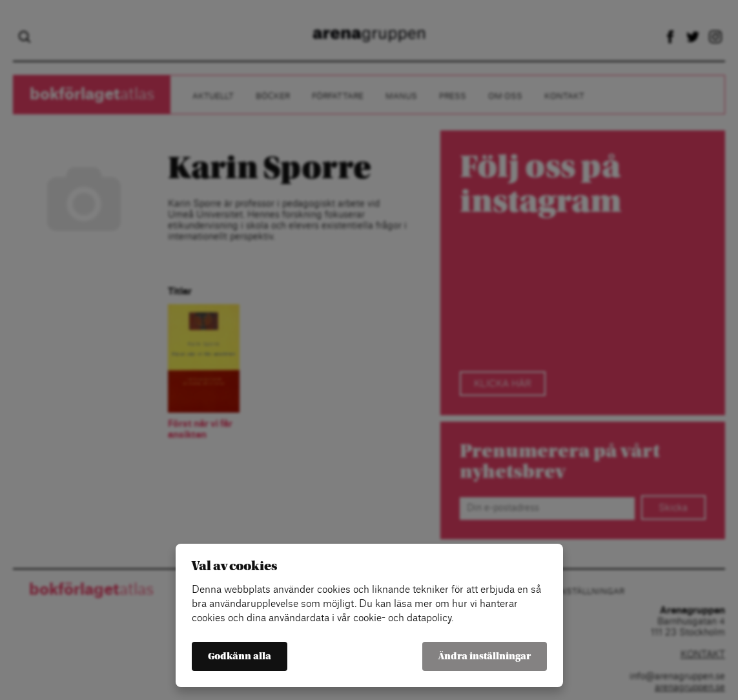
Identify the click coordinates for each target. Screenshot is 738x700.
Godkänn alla (240, 656)
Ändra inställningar (485, 656)
